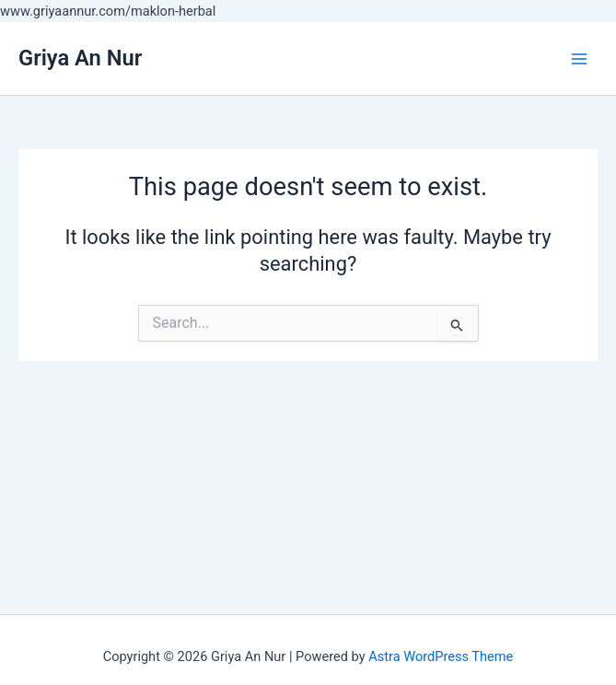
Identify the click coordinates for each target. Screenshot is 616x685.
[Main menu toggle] (579, 58)
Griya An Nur (80, 58)
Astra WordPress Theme (441, 656)
